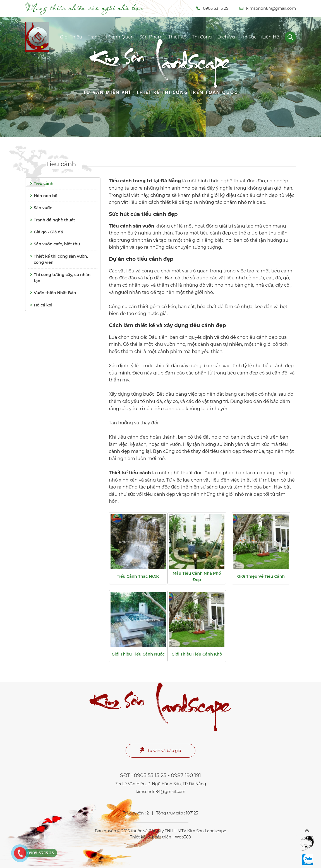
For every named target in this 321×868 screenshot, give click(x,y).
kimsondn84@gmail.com (268, 8)
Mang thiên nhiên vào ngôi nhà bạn (84, 7)
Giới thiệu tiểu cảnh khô (197, 654)
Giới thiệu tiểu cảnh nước (138, 654)
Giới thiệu (71, 37)
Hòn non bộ (43, 196)
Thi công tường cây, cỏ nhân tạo (59, 277)
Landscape (160, 73)
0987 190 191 (186, 775)
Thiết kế (177, 37)
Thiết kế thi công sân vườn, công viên (58, 259)
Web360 (183, 837)
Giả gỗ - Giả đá (45, 232)
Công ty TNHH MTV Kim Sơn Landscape (187, 831)
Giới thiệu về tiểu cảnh (261, 576)
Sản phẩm (151, 37)
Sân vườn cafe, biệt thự (54, 244)
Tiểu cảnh (61, 164)
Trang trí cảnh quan (111, 37)
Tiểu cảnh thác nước (138, 576)
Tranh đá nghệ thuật (52, 220)
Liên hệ (271, 37)
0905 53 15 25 (212, 8)
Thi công (202, 37)
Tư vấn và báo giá (160, 750)
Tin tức (249, 37)
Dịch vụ (226, 37)
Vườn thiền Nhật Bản (52, 293)
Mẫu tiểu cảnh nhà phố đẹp (197, 576)
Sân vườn (40, 208)
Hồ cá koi (40, 305)
